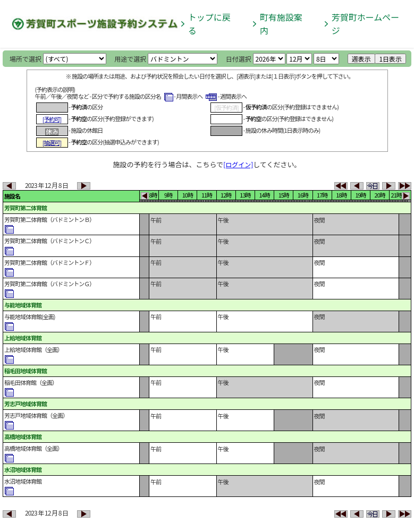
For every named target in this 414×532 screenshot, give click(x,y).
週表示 (361, 59)
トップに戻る (209, 24)
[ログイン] (238, 164)
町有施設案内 (281, 24)
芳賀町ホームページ (366, 24)
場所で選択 (26, 59)
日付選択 (239, 59)
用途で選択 (130, 59)
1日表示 (390, 59)
